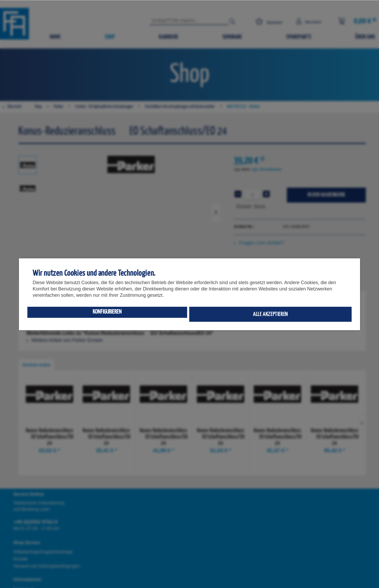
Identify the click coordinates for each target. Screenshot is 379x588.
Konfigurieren (107, 312)
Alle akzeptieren (270, 314)
